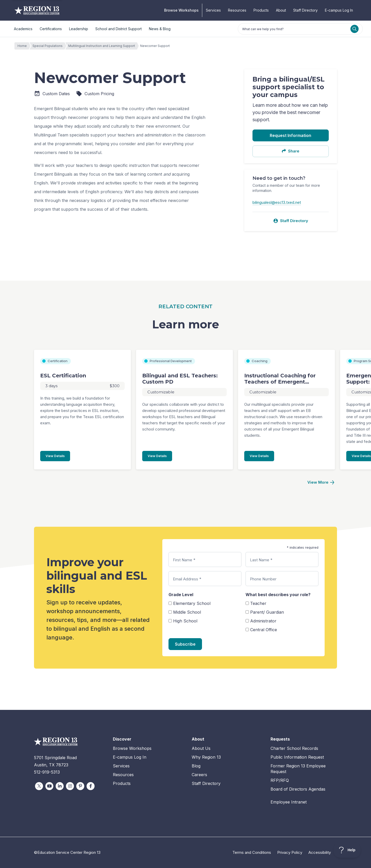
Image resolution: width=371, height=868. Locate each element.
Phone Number (263, 579)
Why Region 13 (206, 757)
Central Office (264, 630)
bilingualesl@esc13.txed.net (277, 202)
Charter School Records (294, 748)
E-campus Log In (339, 10)
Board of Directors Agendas (298, 789)
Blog (196, 766)
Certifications (51, 29)
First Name (184, 560)
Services (213, 10)
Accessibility (320, 852)
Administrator (263, 621)
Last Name (261, 560)
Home (23, 46)
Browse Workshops (181, 10)
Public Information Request (297, 757)
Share (291, 151)
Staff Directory (305, 10)
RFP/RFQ (280, 780)
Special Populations (49, 46)
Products (261, 10)
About (281, 10)
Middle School (187, 612)
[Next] (321, 482)
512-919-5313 (47, 772)
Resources (237, 10)
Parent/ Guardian (267, 612)
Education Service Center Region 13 (37, 10)
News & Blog (160, 29)
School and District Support (119, 29)
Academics (23, 29)
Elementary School (192, 603)
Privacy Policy (290, 852)
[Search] (355, 29)
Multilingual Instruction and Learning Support (103, 46)
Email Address (187, 579)
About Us (201, 748)
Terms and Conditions (252, 852)
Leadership (79, 29)
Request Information (290, 135)
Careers (199, 775)
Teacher (258, 603)
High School (185, 621)
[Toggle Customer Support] (347, 850)
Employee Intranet (289, 802)
